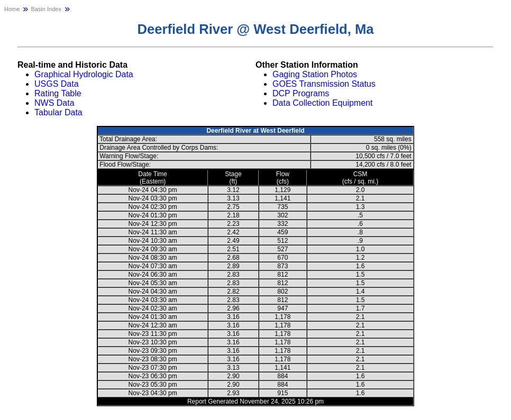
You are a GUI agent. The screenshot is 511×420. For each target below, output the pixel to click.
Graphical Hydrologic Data (84, 74)
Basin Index (46, 9)
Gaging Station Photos (315, 74)
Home (12, 9)
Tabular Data (58, 112)
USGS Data (57, 84)
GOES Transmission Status (324, 84)
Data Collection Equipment (322, 103)
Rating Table (58, 93)
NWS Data (54, 103)
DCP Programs (301, 93)
